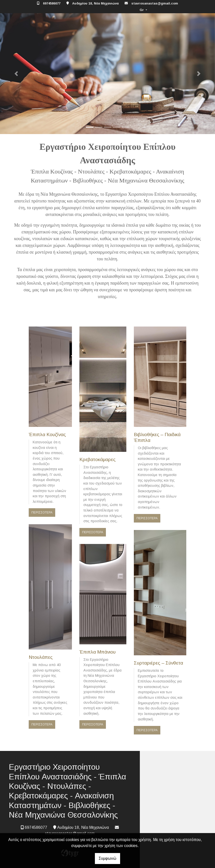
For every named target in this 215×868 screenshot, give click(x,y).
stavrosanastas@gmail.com (155, 3)
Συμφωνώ (107, 858)
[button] (16, 74)
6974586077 (52, 3)
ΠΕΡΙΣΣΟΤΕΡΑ (42, 513)
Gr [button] (142, 10)
